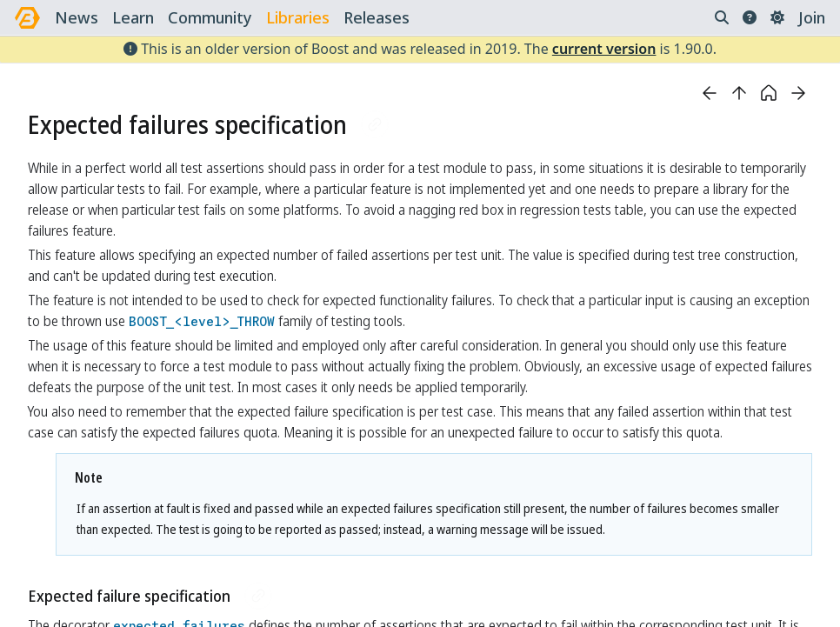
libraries (298, 17)
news (77, 17)
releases (377, 17)
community (210, 17)
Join (812, 17)
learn (133, 17)
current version (604, 49)
